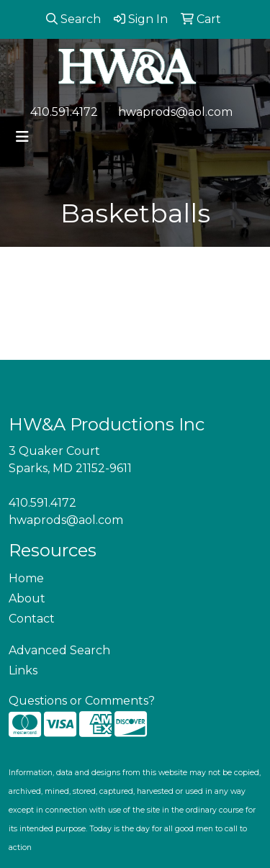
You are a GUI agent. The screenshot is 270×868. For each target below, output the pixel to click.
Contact (32, 619)
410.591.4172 (64, 112)
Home (26, 578)
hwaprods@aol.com (175, 112)
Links (23, 670)
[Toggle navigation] (22, 137)
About (27, 598)
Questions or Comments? (82, 701)
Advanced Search (59, 650)
